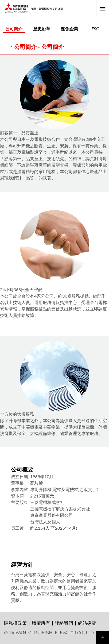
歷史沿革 (42, 29)
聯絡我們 (64, 623)
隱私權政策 (15, 623)
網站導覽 (87, 623)
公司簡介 (14, 29)
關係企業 (69, 29)
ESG (95, 29)
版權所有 (41, 623)
